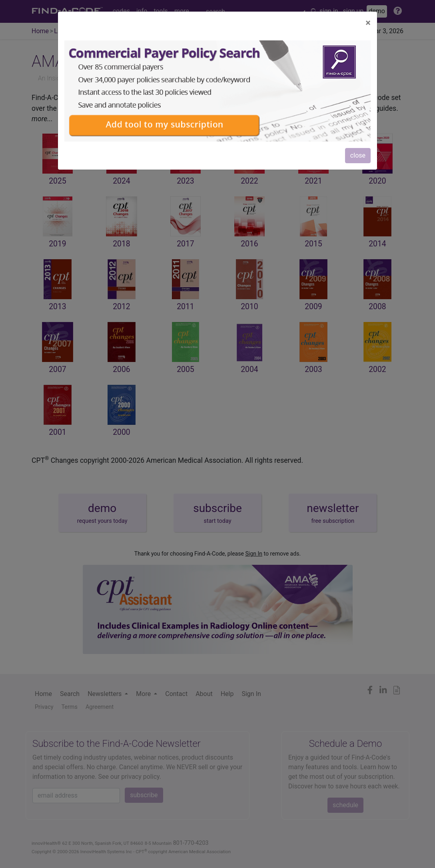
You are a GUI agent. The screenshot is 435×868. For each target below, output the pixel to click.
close (358, 155)
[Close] (368, 23)
